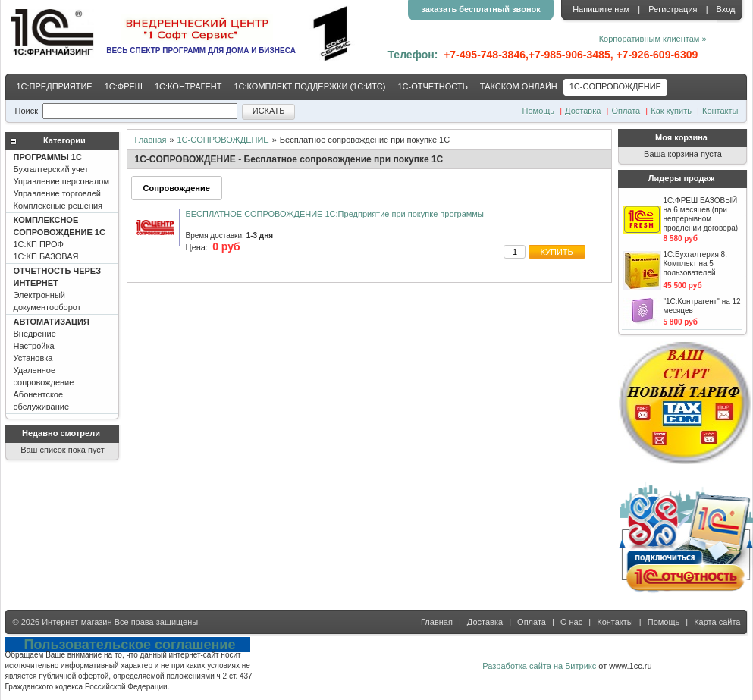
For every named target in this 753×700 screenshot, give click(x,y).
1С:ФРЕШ (124, 86)
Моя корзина (681, 137)
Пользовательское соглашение (130, 645)
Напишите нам (601, 9)
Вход (726, 9)
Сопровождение (177, 188)
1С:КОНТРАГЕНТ (188, 86)
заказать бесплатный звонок (480, 9)
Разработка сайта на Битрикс (539, 666)
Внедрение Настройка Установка (52, 364)
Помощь (539, 111)
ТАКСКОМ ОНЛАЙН (519, 86)
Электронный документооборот (58, 289)
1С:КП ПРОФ (60, 238)
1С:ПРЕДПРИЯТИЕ (55, 86)
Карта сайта (717, 622)
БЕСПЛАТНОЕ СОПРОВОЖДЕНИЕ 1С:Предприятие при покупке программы (335, 214)
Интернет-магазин (77, 622)
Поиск (27, 111)
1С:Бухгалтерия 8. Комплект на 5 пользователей (695, 264)
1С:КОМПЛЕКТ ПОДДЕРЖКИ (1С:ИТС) (309, 86)
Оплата (626, 111)
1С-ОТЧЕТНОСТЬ (432, 86)
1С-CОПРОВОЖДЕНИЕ (615, 86)
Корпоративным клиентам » (653, 39)
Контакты (720, 111)
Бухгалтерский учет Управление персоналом (62, 181)
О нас (571, 622)
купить (557, 252)
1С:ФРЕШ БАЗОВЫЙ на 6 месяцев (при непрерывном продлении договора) (701, 214)
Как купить (671, 111)
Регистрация (673, 9)
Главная (151, 140)
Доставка (583, 111)
